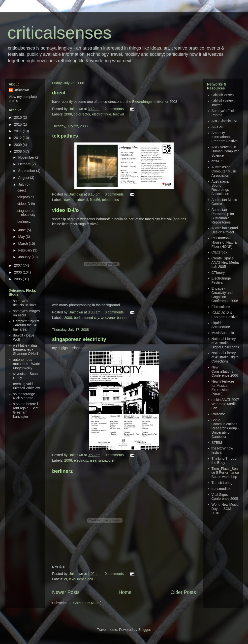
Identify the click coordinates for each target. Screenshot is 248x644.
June (22, 230)
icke (72, 579)
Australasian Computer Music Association (224, 171)
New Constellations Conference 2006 (225, 371)
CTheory (218, 273)
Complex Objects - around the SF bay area (26, 325)
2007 (18, 265)
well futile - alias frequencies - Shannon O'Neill (26, 350)
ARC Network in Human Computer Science (225, 151)
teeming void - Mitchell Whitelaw (27, 386)
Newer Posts (66, 592)
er (66, 579)
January (25, 257)
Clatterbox (219, 252)
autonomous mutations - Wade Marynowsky (27, 364)
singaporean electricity (79, 339)
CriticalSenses (223, 95)
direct (59, 93)
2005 (18, 279)
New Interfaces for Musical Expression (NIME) (223, 388)
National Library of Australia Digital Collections (225, 357)
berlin (78, 318)
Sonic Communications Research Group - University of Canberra (225, 428)
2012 (18, 138)
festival (119, 114)
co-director (82, 114)
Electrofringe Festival (221, 280)
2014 (18, 131)
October (25, 164)
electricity (81, 460)
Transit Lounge (223, 483)
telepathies (65, 136)
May (22, 237)
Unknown (76, 109)
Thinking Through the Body (225, 461)
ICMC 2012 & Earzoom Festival (225, 315)
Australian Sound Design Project (225, 230)
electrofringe (102, 114)
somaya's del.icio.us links (25, 303)
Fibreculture (221, 307)
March (23, 244)
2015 (18, 124)
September (27, 171)
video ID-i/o (65, 210)
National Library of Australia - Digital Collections (225, 343)
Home (125, 592)
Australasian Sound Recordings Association (221, 188)
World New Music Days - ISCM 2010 (225, 509)
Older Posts (183, 592)
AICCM (217, 127)
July (22, 184)
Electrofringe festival (148, 102)
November (27, 157)
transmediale (221, 489)
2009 (18, 145)
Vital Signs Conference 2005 (225, 497)
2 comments (114, 109)
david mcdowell (76, 200)
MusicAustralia (223, 333)
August (24, 178)
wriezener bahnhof (115, 318)
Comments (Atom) (88, 603)
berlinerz (62, 471)
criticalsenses (60, 33)
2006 (18, 272)
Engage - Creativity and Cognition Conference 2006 (225, 295)
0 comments (114, 194)
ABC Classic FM (224, 121)
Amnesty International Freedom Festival (225, 137)
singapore (106, 460)
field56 (95, 200)
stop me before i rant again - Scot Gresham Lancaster (26, 410)
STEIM (217, 443)
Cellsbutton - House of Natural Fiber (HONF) (225, 242)
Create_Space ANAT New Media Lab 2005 (225, 262)
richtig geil (85, 579)
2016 (18, 117)
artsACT (218, 161)
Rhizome (218, 414)
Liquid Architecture (221, 325)
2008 (68, 114)
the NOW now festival (222, 450)
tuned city (92, 318)
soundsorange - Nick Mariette (25, 396)
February (26, 250)
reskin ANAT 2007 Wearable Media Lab (225, 404)
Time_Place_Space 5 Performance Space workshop (225, 473)
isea (93, 460)
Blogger (144, 630)
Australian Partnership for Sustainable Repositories (223, 216)
